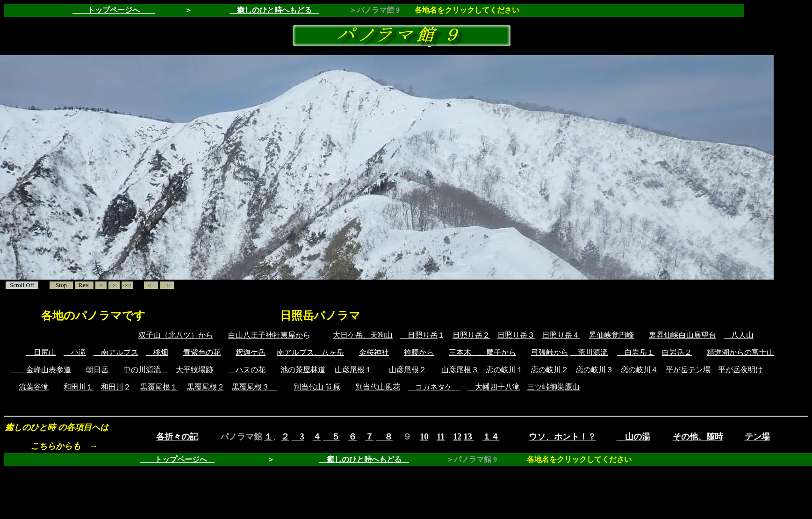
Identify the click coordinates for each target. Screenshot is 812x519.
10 (424, 437)
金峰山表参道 (41, 370)
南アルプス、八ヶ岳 (310, 352)
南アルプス (116, 352)
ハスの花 (247, 370)
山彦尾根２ (408, 370)
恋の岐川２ (550, 370)
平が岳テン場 (688, 370)
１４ (491, 437)
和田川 (112, 387)
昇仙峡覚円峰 (611, 335)
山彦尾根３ (460, 370)
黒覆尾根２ (206, 387)
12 (457, 437)
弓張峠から (550, 352)
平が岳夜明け (740, 370)
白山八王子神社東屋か (266, 335)
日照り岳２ (471, 335)
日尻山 (41, 352)
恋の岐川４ (640, 370)
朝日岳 (97, 370)
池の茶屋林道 (303, 370)
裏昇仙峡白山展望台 (683, 335)
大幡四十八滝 (494, 387)
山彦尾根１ (353, 370)
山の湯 (633, 437)
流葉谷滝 (34, 387)
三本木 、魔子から (482, 352)
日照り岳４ (561, 335)
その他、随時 (698, 437)
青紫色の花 (202, 352)
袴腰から (419, 352)
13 (469, 437)
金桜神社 (374, 352)
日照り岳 (419, 335)
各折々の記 (177, 437)
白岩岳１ (636, 352)
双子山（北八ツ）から (176, 335)
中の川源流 (146, 370)
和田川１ (79, 387)
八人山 (739, 335)
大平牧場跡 (194, 370)
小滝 (75, 352)
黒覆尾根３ (254, 387)
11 (441, 437)
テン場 (757, 437)
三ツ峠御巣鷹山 (553, 387)
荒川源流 (589, 352)
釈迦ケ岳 (251, 352)
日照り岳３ (516, 335)
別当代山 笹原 (317, 387)
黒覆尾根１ (159, 387)
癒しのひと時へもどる (274, 10)
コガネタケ (434, 387)
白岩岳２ (677, 352)
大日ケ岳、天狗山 (363, 335)
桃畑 (157, 352)
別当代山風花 (378, 387)
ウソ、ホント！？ (562, 437)
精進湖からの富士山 (740, 352)
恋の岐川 (501, 370)
